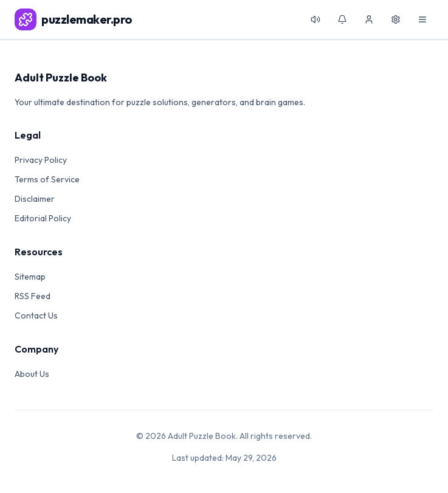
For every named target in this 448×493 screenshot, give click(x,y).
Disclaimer (35, 199)
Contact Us (36, 315)
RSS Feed (33, 296)
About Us (32, 374)
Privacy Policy (41, 160)
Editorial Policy (43, 218)
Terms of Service (47, 179)
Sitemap (30, 277)
